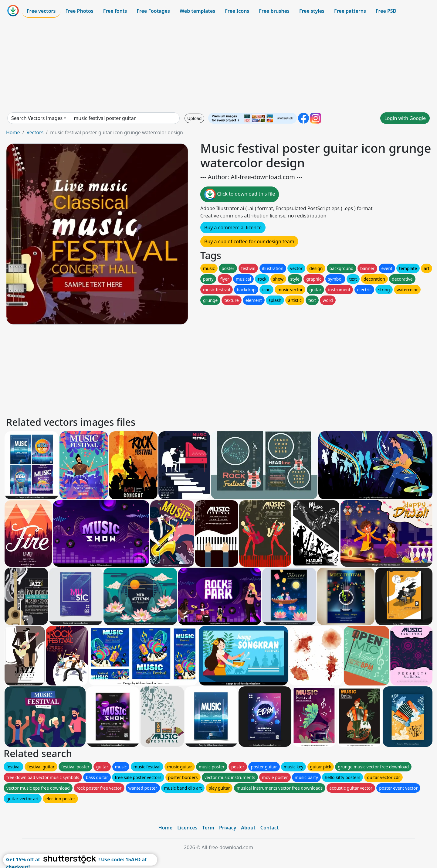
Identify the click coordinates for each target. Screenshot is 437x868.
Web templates (197, 11)
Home (13, 132)
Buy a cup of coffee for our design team (249, 241)
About (248, 828)
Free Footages (153, 11)
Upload (194, 118)
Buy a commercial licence (233, 227)
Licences (187, 828)
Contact (270, 828)
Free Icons (237, 11)
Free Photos (79, 11)
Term (208, 828)
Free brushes (274, 11)
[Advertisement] (218, 65)
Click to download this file (240, 194)
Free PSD (386, 11)
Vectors (35, 132)
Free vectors (41, 11)
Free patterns (350, 11)
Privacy (228, 828)
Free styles (312, 11)
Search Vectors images (37, 118)
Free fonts (115, 11)
